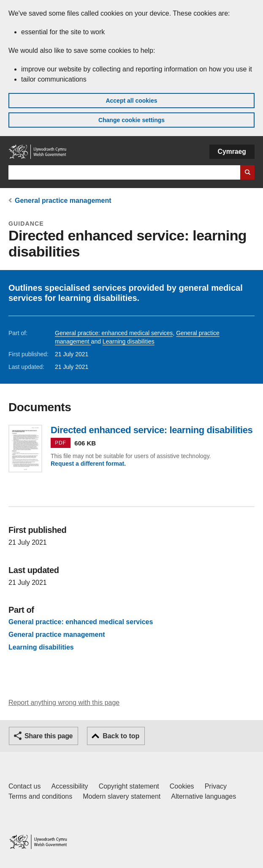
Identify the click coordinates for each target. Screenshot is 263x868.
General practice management (63, 201)
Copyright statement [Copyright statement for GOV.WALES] (129, 786)
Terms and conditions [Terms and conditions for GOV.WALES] (40, 796)
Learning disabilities (129, 341)
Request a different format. (88, 464)
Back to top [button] (121, 736)
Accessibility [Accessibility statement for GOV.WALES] (69, 786)
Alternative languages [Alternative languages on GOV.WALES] (203, 796)
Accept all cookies (131, 101)
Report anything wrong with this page (64, 703)
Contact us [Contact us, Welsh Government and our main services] (24, 786)
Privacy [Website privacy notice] (216, 786)
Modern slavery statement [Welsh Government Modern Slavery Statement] (122, 796)
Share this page (49, 736)
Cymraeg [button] (232, 151)
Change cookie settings (131, 120)
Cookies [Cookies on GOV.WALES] (182, 786)
